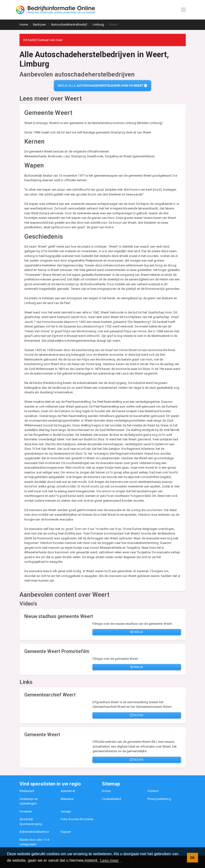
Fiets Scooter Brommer (77, 819)
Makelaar (67, 799)
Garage (66, 811)
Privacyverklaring (159, 799)
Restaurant (27, 791)
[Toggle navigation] (183, 10)
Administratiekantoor (34, 832)
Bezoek (137, 715)
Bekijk (137, 632)
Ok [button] (192, 858)
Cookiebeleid (111, 799)
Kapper (66, 832)
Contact (153, 791)
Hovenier (26, 811)
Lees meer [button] (109, 860)
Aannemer (68, 791)
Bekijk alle (103, 86)
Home (106, 791)
